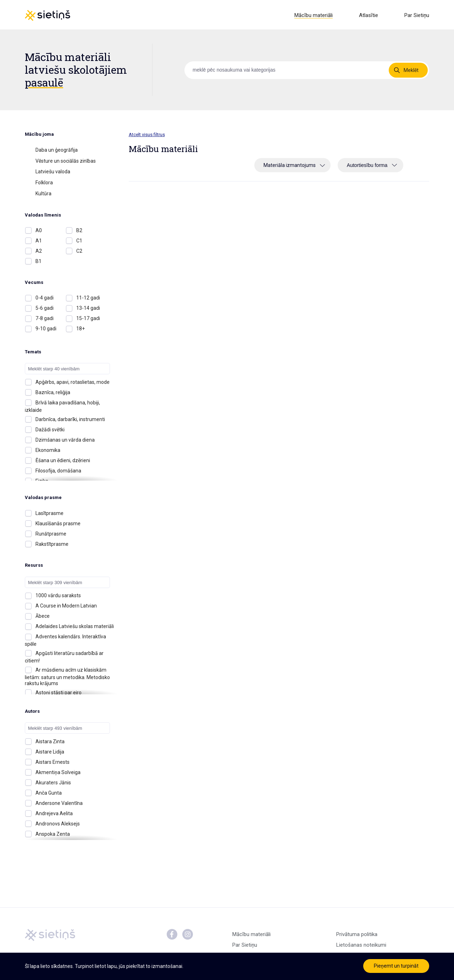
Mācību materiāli (314, 15)
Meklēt (411, 71)
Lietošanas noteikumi (361, 946)
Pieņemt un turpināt (396, 966)
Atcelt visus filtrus (147, 136)
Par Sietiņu (417, 15)
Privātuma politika (357, 936)
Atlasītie (369, 15)
